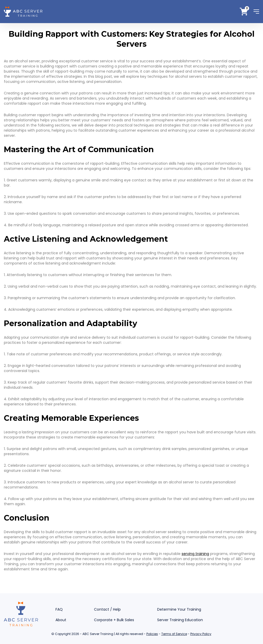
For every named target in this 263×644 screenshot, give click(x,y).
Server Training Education (180, 620)
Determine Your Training (179, 609)
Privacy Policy (201, 634)
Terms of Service (174, 634)
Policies (152, 634)
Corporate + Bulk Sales (114, 620)
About (61, 620)
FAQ (59, 609)
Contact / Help (107, 609)
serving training (195, 554)
